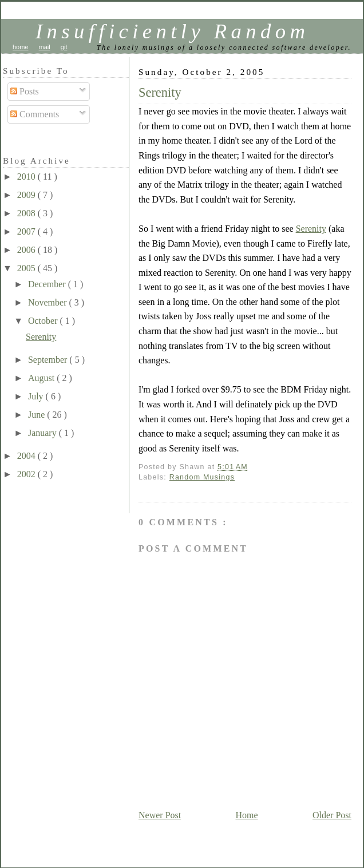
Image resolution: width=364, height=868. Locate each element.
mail (45, 47)
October (44, 321)
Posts (25, 91)
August (42, 378)
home (21, 47)
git (64, 47)
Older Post (332, 815)
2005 (27, 268)
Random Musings (202, 477)
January (43, 433)
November (49, 302)
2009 (27, 195)
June (37, 415)
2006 (27, 250)
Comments (35, 114)
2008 (27, 213)
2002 (27, 474)
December (48, 284)
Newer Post (160, 815)
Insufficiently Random (173, 31)
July (37, 396)
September (49, 360)
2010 (27, 177)
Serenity (160, 92)
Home (247, 815)
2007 (27, 231)
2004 (27, 456)
